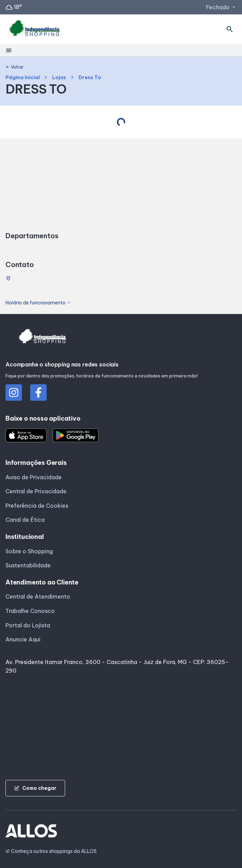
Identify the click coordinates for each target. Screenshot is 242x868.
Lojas (59, 78)
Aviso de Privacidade (34, 477)
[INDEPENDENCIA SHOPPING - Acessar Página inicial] (35, 29)
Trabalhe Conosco (30, 611)
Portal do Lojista (28, 625)
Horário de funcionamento (38, 303)
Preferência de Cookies (37, 506)
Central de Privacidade (36, 491)
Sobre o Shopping (29, 551)
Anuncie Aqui (23, 639)
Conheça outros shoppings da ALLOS (51, 851)
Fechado (221, 7)
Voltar (15, 67)
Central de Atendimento (38, 596)
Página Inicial (23, 78)
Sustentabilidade (28, 565)
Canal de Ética (25, 520)
